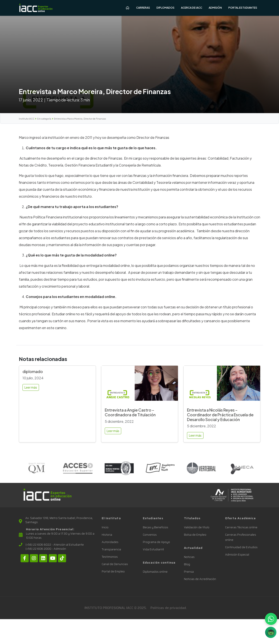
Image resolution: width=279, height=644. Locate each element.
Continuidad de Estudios (241, 547)
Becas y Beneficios (156, 527)
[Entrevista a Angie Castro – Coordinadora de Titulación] (140, 385)
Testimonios (110, 557)
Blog (187, 564)
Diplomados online (155, 572)
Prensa (189, 572)
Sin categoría (44, 119)
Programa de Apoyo (156, 542)
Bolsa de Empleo (195, 535)
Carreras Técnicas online (241, 527)
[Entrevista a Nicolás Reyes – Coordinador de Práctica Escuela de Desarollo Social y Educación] (222, 385)
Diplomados (165, 8)
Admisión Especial (237, 555)
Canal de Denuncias (115, 564)
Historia (107, 535)
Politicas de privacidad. (169, 608)
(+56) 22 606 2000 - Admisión (46, 549)
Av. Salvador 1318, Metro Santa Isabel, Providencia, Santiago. (59, 520)
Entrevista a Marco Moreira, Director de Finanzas (80, 119)
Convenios (150, 535)
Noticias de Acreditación (200, 579)
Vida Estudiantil (153, 549)
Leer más (31, 387)
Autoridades (110, 542)
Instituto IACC (27, 119)
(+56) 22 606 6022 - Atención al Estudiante (55, 545)
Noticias (189, 557)
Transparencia (111, 549)
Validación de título (197, 527)
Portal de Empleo (113, 571)
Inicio (105, 527)
